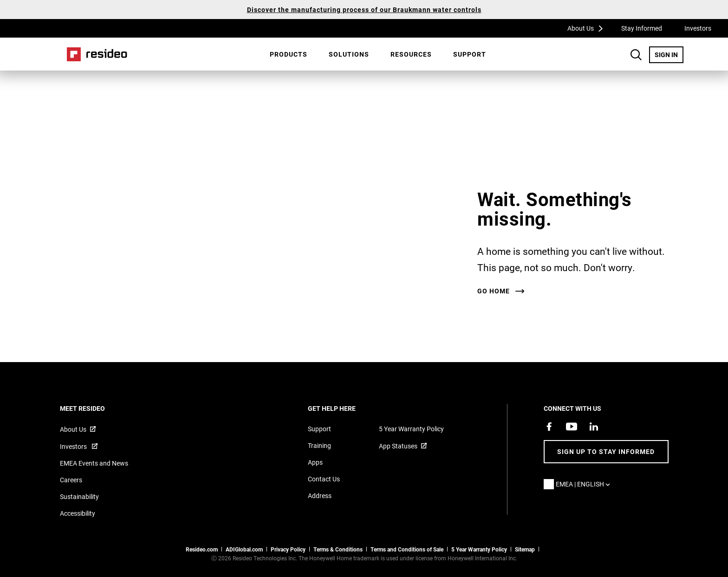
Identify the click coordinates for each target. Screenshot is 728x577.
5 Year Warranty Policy (411, 429)
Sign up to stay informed (606, 451)
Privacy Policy (288, 549)
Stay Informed (642, 28)
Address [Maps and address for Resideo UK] (320, 496)
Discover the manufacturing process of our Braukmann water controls (364, 10)
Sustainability (79, 496)
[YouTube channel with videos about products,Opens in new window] (572, 427)
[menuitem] (289, 54)
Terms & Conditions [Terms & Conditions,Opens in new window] (338, 549)
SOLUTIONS (349, 54)
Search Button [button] (636, 55)
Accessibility (78, 513)
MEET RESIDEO (95, 408)
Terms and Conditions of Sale (407, 549)
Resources (411, 54)
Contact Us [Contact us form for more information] (324, 479)
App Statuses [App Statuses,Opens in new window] (398, 446)
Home (97, 54)
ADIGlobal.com (244, 549)
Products (289, 54)
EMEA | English (585, 484)
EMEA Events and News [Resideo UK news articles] (94, 463)
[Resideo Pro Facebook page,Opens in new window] (549, 427)
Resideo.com (202, 549)
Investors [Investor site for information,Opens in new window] (74, 446)
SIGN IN (669, 54)
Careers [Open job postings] (71, 480)
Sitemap (525, 549)
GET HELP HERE (344, 408)
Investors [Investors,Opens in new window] (698, 28)
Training (319, 445)
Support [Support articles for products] (319, 429)
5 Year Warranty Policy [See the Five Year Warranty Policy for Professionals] (479, 549)
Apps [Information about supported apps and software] (315, 462)
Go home (494, 291)
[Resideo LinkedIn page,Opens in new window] (594, 427)
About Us (588, 28)
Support (470, 54)
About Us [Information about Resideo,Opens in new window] (73, 429)
